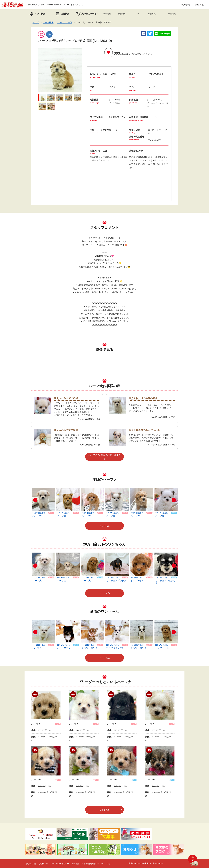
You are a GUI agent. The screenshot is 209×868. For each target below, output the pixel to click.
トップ (36, 22)
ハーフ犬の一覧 (65, 22)
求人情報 (186, 5)
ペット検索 (48, 22)
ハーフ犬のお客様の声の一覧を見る (104, 457)
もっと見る (104, 526)
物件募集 (199, 5)
